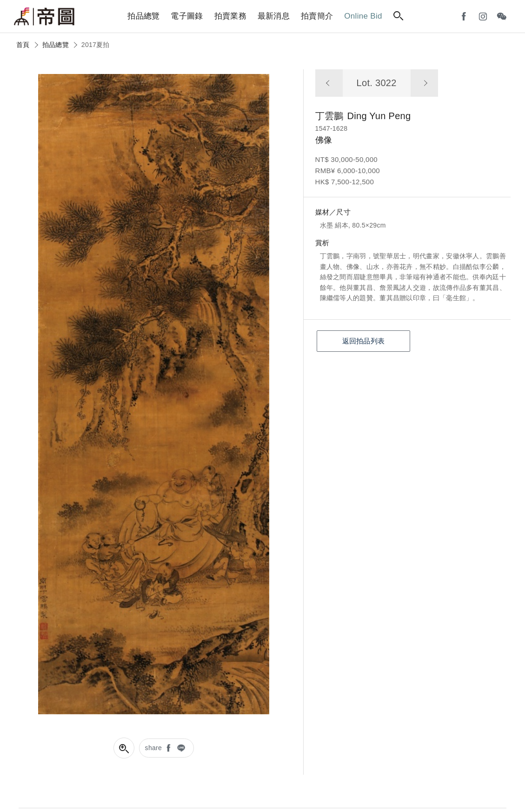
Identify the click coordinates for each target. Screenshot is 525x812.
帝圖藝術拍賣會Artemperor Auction (44, 17)
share (154, 748)
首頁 (23, 45)
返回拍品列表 (364, 341)
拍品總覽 (56, 45)
